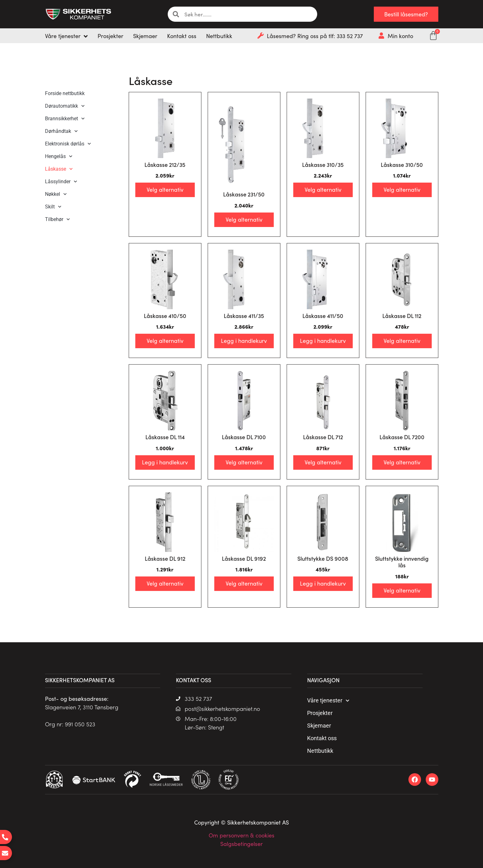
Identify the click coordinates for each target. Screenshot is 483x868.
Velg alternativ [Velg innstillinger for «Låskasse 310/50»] (402, 189)
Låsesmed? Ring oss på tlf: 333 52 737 (315, 36)
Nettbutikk (320, 751)
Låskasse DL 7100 (244, 437)
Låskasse (59, 169)
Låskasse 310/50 (402, 165)
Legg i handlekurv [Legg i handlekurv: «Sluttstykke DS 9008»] (323, 583)
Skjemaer (319, 726)
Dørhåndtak (61, 131)
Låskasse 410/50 (165, 316)
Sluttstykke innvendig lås (402, 562)
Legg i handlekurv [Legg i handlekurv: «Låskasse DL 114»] (165, 462)
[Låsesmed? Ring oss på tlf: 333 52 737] (261, 36)
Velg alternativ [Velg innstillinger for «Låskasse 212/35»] (165, 189)
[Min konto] (381, 36)
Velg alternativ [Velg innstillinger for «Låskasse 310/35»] (323, 189)
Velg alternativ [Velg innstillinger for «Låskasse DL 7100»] (244, 462)
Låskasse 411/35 (244, 316)
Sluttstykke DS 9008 (323, 558)
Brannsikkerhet (65, 119)
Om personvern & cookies (241, 835)
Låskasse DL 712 (323, 437)
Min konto (400, 36)
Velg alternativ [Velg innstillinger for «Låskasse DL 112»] (402, 340)
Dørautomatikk (65, 106)
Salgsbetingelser (241, 844)
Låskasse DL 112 (402, 316)
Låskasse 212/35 (165, 165)
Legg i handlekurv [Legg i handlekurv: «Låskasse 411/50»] (323, 340)
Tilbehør (57, 219)
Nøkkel (56, 194)
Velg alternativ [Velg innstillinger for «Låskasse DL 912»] (165, 583)
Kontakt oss (322, 738)
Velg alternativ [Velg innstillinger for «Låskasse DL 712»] (323, 462)
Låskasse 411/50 (323, 316)
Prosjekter (320, 713)
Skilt (53, 207)
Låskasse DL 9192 (244, 558)
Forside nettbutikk (65, 93)
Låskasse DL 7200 (402, 437)
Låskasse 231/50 (244, 194)
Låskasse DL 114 (165, 437)
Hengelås (59, 156)
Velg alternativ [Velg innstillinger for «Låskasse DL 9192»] (244, 583)
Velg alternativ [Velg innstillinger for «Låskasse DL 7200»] (402, 462)
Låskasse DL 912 (165, 558)
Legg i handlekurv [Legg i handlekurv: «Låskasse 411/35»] (244, 340)
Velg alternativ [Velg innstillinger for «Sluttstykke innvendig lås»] (402, 590)
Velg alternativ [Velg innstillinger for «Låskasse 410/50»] (165, 340)
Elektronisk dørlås (68, 144)
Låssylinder (61, 182)
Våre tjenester (328, 701)
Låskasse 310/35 (323, 165)
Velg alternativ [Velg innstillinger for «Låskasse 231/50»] (244, 219)
